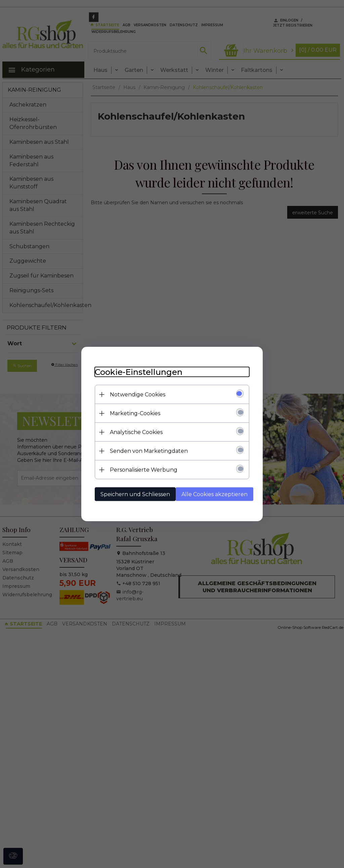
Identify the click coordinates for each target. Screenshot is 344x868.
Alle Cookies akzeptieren (214, 494)
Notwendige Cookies (138, 395)
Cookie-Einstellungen (139, 372)
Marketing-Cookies (135, 413)
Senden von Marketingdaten (149, 451)
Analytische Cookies (136, 432)
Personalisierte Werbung (144, 470)
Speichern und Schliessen (135, 494)
